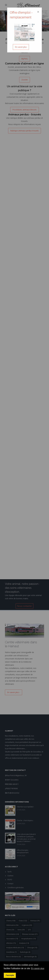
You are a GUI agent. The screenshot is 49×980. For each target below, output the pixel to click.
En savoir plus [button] (38, 968)
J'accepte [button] (10, 975)
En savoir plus (21, 47)
